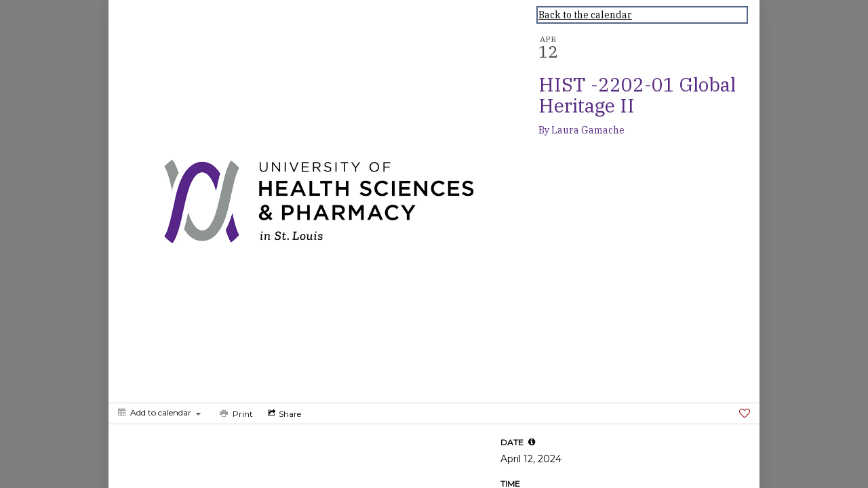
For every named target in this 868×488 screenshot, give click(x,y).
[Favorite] (745, 413)
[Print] (235, 413)
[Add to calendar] (159, 412)
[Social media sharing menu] (283, 413)
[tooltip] (532, 442)
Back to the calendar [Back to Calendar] (585, 15)
